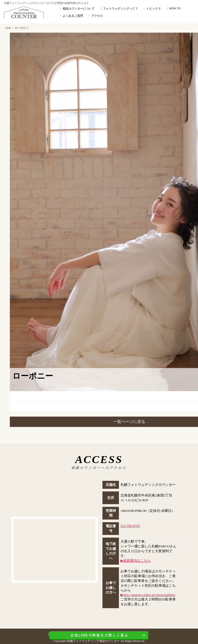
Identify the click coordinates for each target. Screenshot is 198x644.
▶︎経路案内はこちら (136, 561)
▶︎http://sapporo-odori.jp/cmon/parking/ (148, 595)
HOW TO (175, 8)
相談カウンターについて (79, 8)
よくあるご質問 (73, 16)
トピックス (154, 8)
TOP (8, 28)
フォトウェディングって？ (120, 8)
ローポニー (22, 28)
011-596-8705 (130, 526)
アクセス (97, 16)
